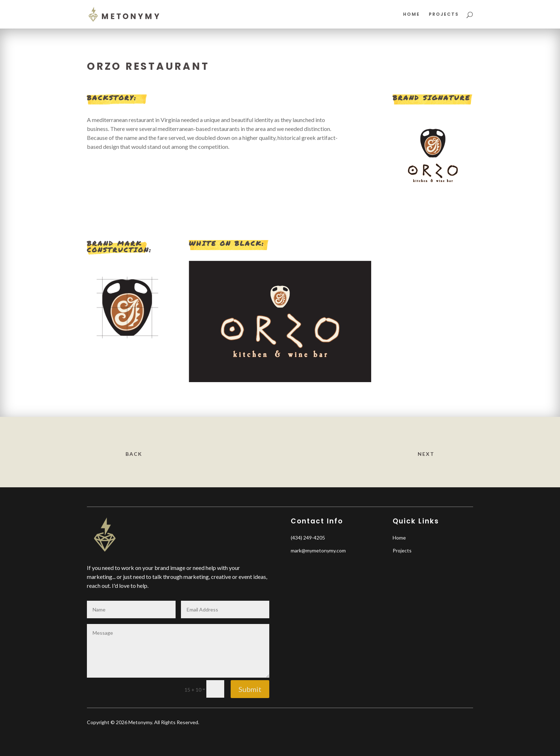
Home (411, 14)
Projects (444, 14)
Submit (250, 689)
